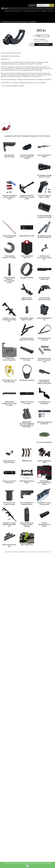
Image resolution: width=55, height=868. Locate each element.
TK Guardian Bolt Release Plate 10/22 (44, 299)
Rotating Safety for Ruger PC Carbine (9, 462)
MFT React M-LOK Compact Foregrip (9, 504)
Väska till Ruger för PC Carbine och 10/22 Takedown (27, 524)
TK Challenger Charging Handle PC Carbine (44, 176)
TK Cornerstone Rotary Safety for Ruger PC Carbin (9, 197)
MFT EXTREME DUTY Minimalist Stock (27, 504)
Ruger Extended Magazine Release (27, 299)
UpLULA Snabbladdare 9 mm (44, 319)
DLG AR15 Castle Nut (27, 278)
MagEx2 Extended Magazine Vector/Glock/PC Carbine (9, 280)
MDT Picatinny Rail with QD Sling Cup (44, 423)
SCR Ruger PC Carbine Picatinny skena (44, 504)
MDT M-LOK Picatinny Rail (9, 545)
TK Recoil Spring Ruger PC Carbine (9, 237)
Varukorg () (27, 1)
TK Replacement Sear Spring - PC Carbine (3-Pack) (44, 360)
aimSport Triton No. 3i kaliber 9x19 (9, 482)
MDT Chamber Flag (27, 545)
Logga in (32, 5)
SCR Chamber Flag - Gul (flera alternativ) (9, 381)
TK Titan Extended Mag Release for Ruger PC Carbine (27, 157)
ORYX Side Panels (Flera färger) (27, 482)
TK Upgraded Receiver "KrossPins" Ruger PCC (44, 237)
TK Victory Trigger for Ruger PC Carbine (44, 196)
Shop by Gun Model (13, 11)
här (50, 864)
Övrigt (51, 11)
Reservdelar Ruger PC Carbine (44, 156)
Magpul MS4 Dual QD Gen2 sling (44, 339)
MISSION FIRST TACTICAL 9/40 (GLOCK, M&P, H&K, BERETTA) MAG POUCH (27, 424)
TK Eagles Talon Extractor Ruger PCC (9, 359)
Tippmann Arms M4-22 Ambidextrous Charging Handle (27, 197)
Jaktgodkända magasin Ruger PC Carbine (27, 319)
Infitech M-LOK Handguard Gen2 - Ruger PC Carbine (9, 403)
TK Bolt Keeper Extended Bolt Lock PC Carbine (44, 483)
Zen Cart (31, 552)
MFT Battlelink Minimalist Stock (9, 156)
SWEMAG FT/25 (27, 461)
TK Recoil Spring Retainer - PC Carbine (9, 257)
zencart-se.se (47, 552)
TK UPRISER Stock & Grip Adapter (44, 403)
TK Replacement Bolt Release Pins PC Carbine (27, 339)
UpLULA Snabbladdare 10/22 (44, 462)
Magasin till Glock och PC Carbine (27, 359)
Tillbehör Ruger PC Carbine (35, 11)
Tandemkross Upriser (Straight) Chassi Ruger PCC (9, 320)
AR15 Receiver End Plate (27, 380)
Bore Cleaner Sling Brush (44, 442)
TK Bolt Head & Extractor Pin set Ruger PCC (44, 258)
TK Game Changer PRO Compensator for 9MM (44, 216)
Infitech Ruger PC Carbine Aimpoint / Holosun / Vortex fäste (44, 382)
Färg (34, 36)
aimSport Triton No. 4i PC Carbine (27, 403)
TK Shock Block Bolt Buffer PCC (27, 257)
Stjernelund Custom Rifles (18, 552)
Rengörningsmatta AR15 (27, 236)
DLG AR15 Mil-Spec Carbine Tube (44, 278)
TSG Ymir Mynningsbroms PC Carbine (44, 524)
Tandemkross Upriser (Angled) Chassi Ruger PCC (9, 524)
